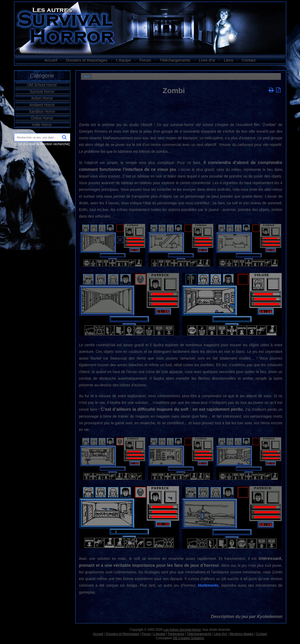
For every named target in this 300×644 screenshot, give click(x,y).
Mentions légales (241, 634)
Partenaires (176, 634)
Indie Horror (42, 125)
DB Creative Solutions (188, 638)
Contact (249, 60)
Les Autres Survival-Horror (182, 630)
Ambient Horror (42, 105)
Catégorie (42, 75)
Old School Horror (42, 85)
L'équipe (123, 60)
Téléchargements (175, 60)
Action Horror (42, 98)
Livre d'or (207, 60)
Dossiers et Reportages (87, 60)
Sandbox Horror (42, 111)
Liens (229, 60)
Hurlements (208, 585)
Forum (145, 60)
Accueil (51, 60)
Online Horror (42, 118)
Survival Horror (42, 92)
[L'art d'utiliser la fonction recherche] (42, 144)
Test (86, 77)
